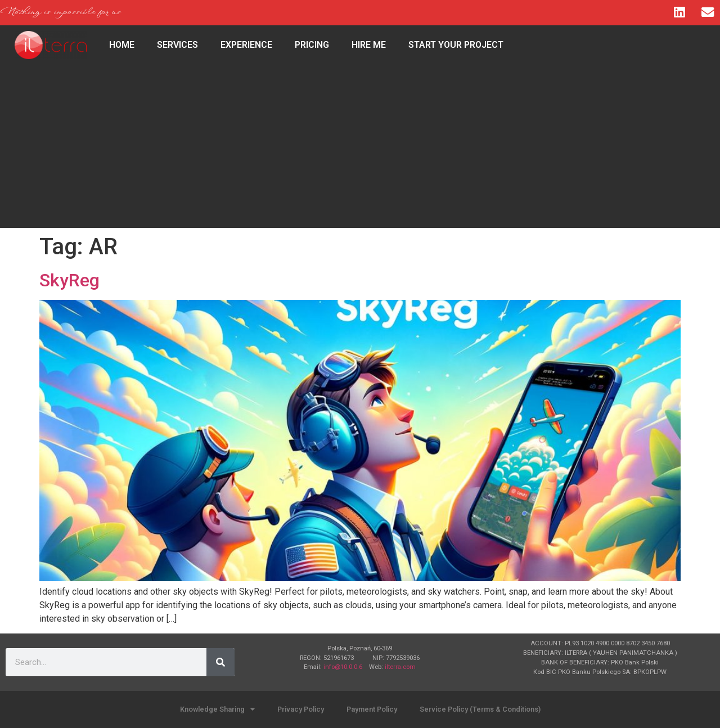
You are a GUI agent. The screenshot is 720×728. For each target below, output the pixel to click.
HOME (122, 45)
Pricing (312, 45)
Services (177, 45)
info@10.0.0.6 (343, 667)
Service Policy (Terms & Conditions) (480, 709)
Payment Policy (372, 709)
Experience (246, 45)
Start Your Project (456, 45)
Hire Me (369, 45)
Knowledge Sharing (217, 710)
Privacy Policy (301, 709)
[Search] (220, 662)
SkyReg (69, 280)
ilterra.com (400, 667)
